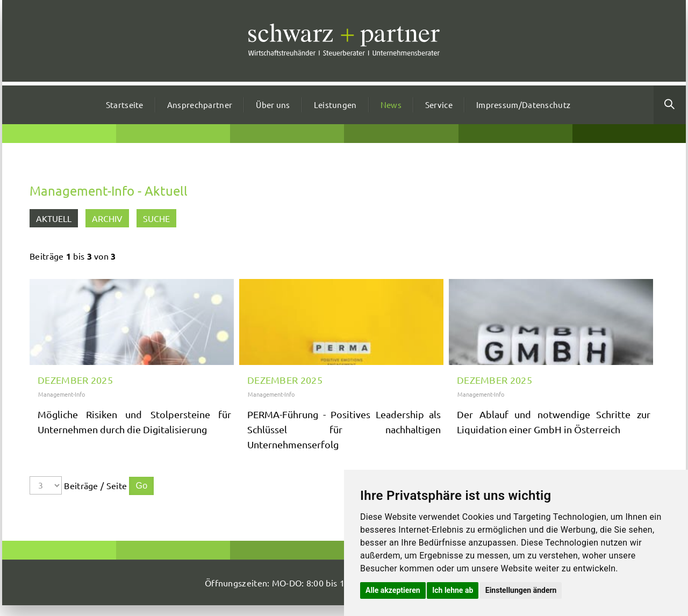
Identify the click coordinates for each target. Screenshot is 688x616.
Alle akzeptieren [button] (393, 590)
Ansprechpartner (200, 105)
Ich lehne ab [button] (453, 590)
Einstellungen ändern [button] (521, 590)
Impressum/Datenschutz (523, 105)
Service (439, 105)
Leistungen (335, 105)
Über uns (273, 105)
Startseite (125, 105)
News (391, 105)
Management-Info (62, 394)
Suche (156, 218)
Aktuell (54, 218)
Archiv (107, 218)
